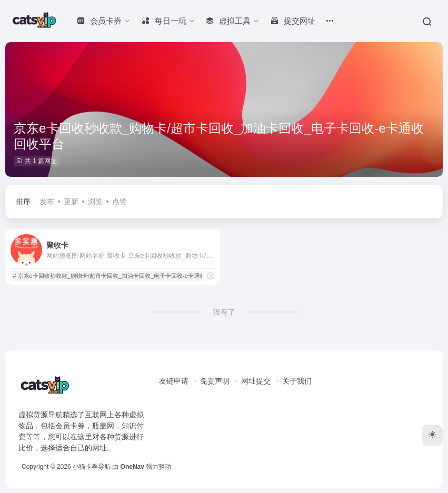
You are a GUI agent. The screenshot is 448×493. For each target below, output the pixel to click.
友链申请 (174, 381)
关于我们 (297, 381)
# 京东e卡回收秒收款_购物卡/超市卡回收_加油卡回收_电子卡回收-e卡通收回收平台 (120, 276)
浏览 (95, 202)
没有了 (224, 312)
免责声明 (215, 381)
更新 (71, 202)
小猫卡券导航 (92, 467)
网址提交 (256, 381)
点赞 (120, 202)
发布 (47, 202)
